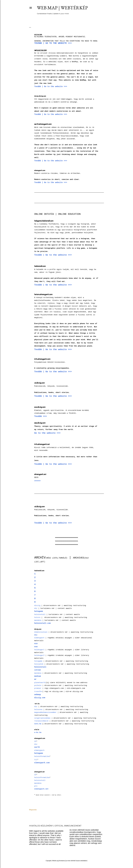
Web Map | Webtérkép (62, 8)
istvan (38, 670)
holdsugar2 (39, 655)
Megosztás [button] (33, 810)
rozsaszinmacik (41, 721)
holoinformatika (42, 756)
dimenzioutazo (41, 632)
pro (36, 786)
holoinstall (40, 614)
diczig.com (40, 698)
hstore (37, 617)
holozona (38, 710)
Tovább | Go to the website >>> (53, 43)
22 (35, 741)
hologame (38, 661)
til (36, 760)
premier (38, 688)
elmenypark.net (41, 789)
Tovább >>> (41, 416)
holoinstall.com (42, 623)
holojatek (39, 664)
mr (35, 679)
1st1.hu (38, 724)
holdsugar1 (39, 650)
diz (36, 608)
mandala (38, 620)
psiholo (38, 685)
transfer (38, 692)
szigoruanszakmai (42, 718)
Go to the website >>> (47, 433)
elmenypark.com (42, 763)
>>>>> (37, 481)
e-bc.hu (38, 732)
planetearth (40, 683)
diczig (37, 606)
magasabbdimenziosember (45, 712)
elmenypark (39, 638)
